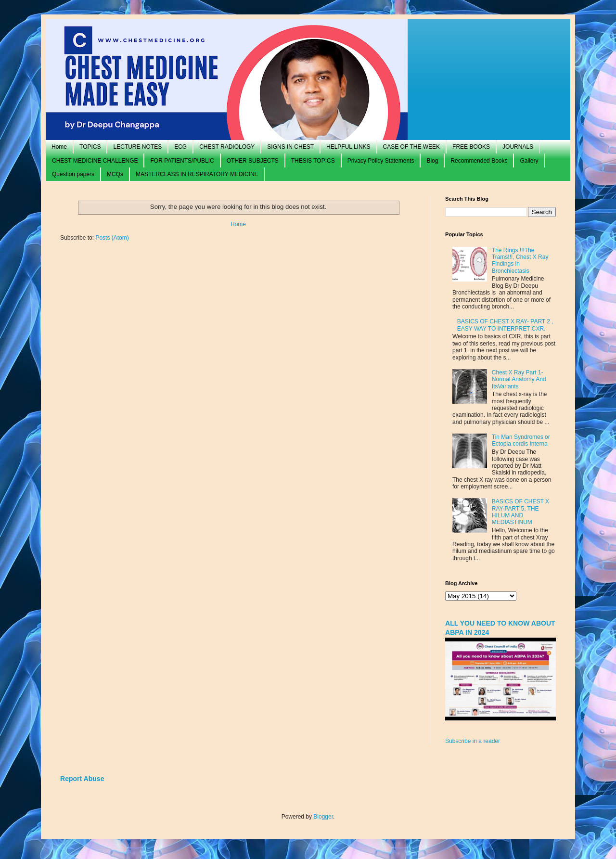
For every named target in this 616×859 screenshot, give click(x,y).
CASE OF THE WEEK (411, 147)
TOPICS (90, 147)
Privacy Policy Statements (381, 161)
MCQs (115, 174)
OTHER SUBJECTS (253, 161)
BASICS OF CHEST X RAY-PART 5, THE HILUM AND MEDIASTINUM (520, 512)
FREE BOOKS (471, 147)
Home (59, 147)
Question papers (73, 174)
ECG (180, 147)
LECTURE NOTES (137, 147)
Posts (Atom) (112, 238)
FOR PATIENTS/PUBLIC (182, 161)
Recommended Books (479, 161)
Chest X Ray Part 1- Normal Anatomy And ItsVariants (519, 379)
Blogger (323, 817)
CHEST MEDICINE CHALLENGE (95, 161)
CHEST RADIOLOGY (227, 147)
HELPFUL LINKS (348, 147)
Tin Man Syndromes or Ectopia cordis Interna (521, 440)
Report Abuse (82, 779)
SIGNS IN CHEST (290, 147)
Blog (432, 161)
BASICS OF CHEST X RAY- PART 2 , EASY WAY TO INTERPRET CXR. (505, 325)
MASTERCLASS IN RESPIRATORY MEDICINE (197, 174)
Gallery (529, 161)
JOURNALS (518, 147)
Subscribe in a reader (473, 741)
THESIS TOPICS (313, 161)
